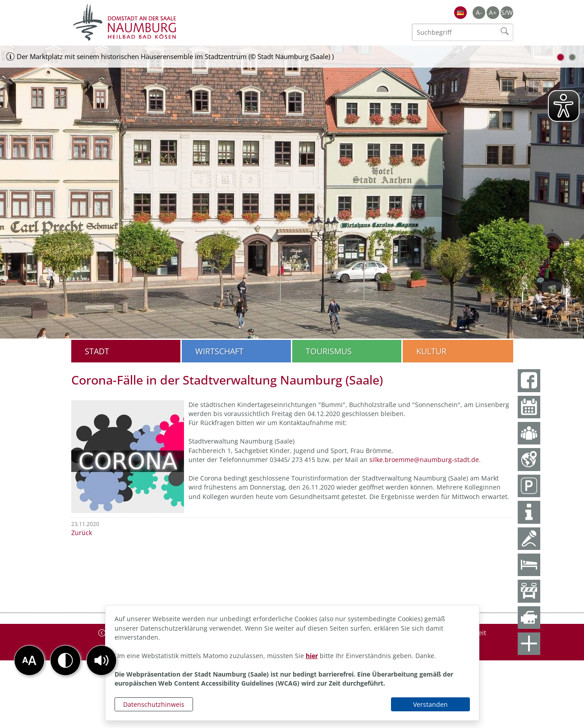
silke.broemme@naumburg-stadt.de (424, 460)
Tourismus (329, 351)
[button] (101, 660)
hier (312, 656)
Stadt (97, 351)
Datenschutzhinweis (154, 704)
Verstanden (430, 704)
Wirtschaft (219, 351)
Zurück (82, 533)
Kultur (431, 351)
